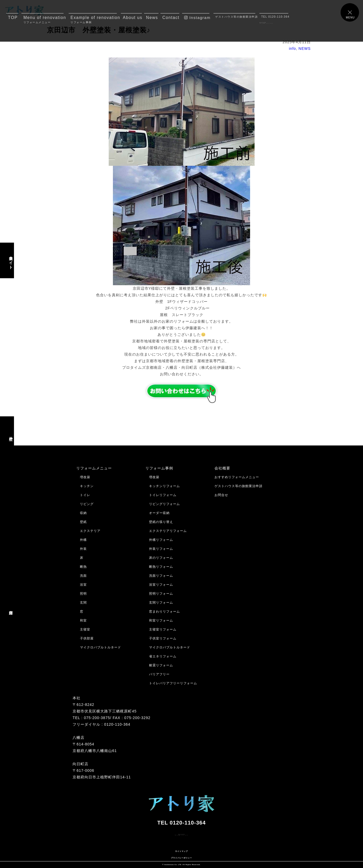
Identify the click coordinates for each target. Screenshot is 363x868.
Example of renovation (94, 20)
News (152, 18)
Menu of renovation (44, 20)
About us (132, 18)
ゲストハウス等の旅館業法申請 (235, 17)
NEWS (305, 49)
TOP (13, 18)
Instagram (197, 18)
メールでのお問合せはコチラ (26, 845)
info (292, 49)
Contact (171, 18)
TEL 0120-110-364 (275, 17)
